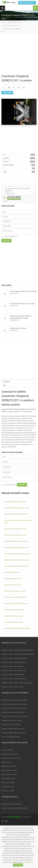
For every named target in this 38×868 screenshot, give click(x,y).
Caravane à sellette (8, 165)
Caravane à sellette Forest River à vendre (14, 708)
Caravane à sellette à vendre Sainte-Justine (14, 808)
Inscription (9, 237)
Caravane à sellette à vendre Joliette (12, 687)
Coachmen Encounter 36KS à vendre (15, 597)
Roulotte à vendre (7, 762)
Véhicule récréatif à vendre (15, 22)
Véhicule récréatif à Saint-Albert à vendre (17, 566)
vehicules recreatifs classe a (18, 328)
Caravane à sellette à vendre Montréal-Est (14, 679)
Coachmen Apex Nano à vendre (14, 616)
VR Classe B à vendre (8, 787)
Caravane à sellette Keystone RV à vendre (14, 704)
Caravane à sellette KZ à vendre (11, 737)
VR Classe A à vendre (8, 783)
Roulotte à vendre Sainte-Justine (11, 804)
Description (6, 381)
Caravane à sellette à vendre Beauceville (13, 671)
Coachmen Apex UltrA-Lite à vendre (15, 591)
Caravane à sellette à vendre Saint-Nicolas (14, 658)
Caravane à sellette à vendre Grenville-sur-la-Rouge (17, 683)
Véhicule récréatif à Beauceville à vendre (16, 548)
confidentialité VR (28, 862)
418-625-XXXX (14, 198)
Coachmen (6, 158)
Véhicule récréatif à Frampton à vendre (16, 541)
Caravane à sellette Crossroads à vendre (13, 733)
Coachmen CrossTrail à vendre (14, 622)
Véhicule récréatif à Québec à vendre (15, 535)
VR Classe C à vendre (8, 791)
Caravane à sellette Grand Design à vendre (14, 700)
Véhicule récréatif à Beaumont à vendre (16, 514)
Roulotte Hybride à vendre (9, 770)
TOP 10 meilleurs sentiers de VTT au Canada (23, 291)
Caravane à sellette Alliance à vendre (12, 712)
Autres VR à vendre (7, 750)
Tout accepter (18, 865)
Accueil (3, 22)
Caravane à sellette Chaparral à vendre (13, 729)
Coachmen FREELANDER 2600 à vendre (16, 604)
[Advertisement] (19, 54)
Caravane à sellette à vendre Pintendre (13, 675)
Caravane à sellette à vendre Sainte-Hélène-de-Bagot (17, 650)
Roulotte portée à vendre (9, 774)
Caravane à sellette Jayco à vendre (12, 720)
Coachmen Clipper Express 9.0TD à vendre (17, 628)
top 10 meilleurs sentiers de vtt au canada (22, 304)
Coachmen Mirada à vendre (13, 585)
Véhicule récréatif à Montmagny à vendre (17, 508)
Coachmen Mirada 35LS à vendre (14, 610)
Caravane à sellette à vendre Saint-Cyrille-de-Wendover (18, 654)
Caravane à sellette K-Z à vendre (11, 725)
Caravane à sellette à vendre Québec (12, 666)
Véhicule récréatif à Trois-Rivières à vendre (17, 560)
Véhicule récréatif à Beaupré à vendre (16, 529)
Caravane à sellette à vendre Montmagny (14, 662)
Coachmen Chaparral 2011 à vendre (15, 502)
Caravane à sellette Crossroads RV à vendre (15, 716)
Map (4, 385)
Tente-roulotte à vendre (8, 779)
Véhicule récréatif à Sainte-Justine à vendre (17, 554)
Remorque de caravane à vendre (11, 758)
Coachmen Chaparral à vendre (13, 579)
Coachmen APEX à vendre (12, 572)
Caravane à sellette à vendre (11, 26)
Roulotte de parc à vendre (9, 766)
